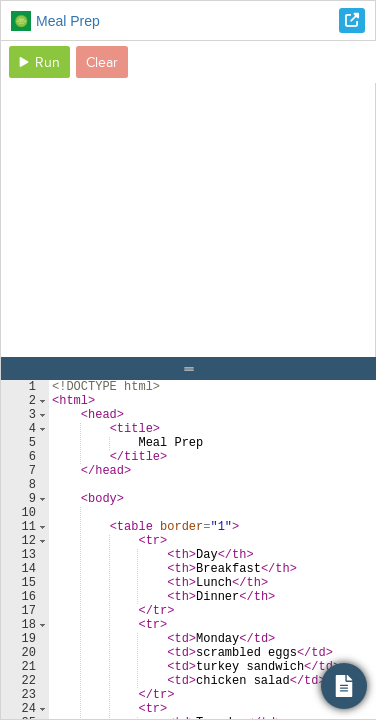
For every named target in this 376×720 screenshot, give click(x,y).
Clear (102, 62)
